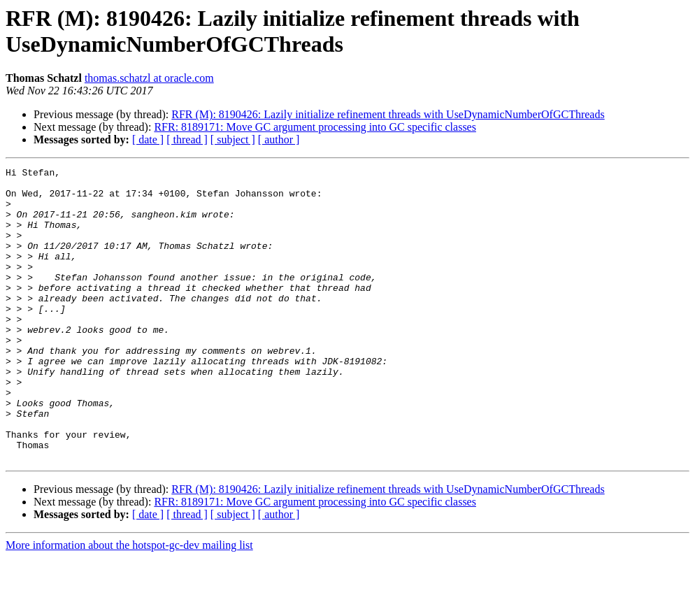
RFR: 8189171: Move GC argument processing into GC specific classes (315, 127)
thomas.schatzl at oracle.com (149, 78)
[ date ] (148, 139)
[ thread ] (187, 139)
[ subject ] (233, 139)
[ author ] (279, 139)
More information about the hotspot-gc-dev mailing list (129, 604)
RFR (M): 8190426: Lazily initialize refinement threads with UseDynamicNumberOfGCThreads (388, 114)
